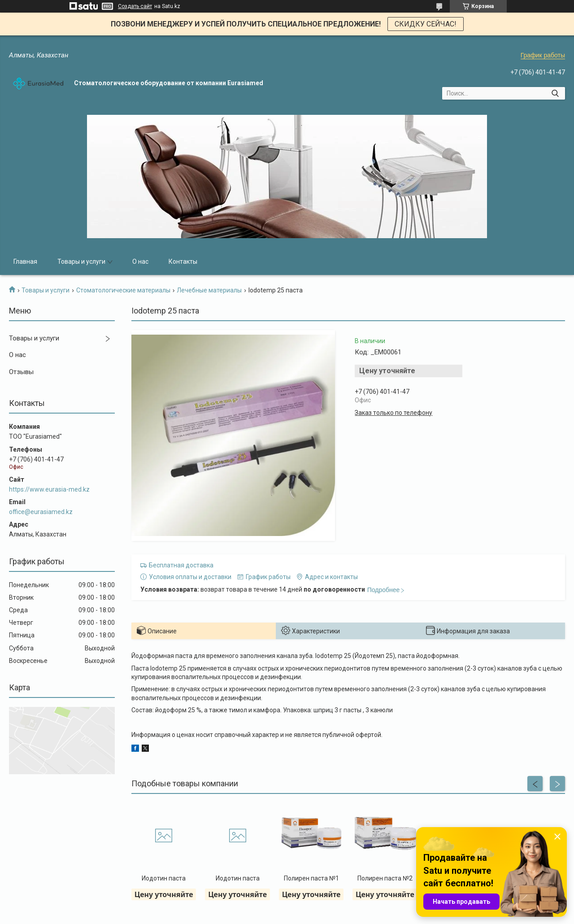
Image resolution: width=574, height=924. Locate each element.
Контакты (183, 262)
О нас (140, 262)
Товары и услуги (81, 262)
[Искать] (555, 93)
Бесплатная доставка (181, 565)
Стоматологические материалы (123, 290)
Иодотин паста (164, 878)
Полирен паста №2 (385, 878)
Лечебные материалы (209, 290)
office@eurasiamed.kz (41, 512)
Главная (25, 262)
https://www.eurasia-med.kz (49, 489)
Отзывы (21, 372)
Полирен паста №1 (311, 878)
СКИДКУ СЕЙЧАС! (426, 24)
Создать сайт (135, 6)
